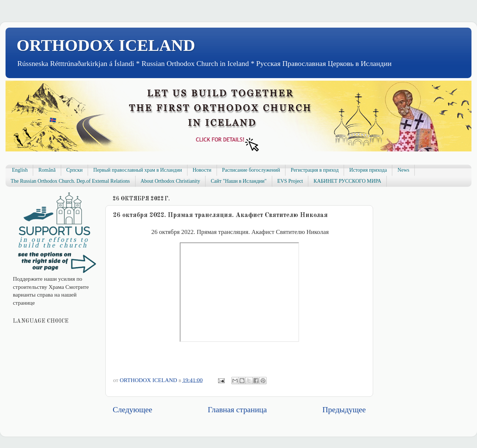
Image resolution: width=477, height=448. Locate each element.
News (403, 170)
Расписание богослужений (251, 170)
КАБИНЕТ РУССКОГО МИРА (347, 181)
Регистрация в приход (315, 170)
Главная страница (237, 410)
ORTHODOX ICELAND (106, 45)
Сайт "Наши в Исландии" (238, 181)
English (20, 170)
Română (47, 170)
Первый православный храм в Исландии (138, 170)
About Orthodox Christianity (171, 181)
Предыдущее (344, 410)
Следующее (132, 410)
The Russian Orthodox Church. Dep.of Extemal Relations (70, 181)
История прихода (368, 170)
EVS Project (290, 181)
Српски (74, 170)
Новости (202, 170)
